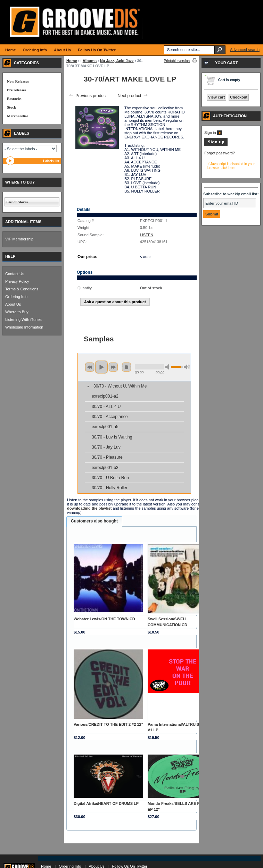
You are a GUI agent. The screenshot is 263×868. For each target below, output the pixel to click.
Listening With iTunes (23, 320)
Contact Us (15, 274)
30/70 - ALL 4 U (106, 407)
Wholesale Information (24, 327)
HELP (10, 256)
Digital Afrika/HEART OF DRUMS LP (106, 803)
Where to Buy (17, 312)
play (101, 367)
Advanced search (245, 50)
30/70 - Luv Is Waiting (112, 437)
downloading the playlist (89, 508)
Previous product (87, 96)
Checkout (239, 97)
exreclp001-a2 (105, 396)
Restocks (14, 99)
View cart (216, 97)
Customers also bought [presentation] (94, 521)
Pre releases (17, 90)
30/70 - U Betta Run (110, 478)
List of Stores (17, 202)
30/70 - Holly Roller (110, 488)
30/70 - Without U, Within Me (120, 386)
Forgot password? (220, 153)
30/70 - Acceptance (110, 417)
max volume (187, 367)
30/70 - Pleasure (107, 457)
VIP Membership (19, 239)
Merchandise (18, 116)
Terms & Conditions (22, 289)
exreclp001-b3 (105, 468)
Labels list (51, 161)
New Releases (18, 81)
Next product (133, 96)
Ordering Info (16, 297)
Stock (11, 107)
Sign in (213, 133)
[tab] (94, 521)
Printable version (177, 61)
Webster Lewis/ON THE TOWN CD (104, 619)
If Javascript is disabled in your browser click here (231, 166)
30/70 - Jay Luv (106, 447)
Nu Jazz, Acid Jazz (117, 61)
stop (126, 367)
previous (90, 367)
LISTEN (147, 235)
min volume (169, 367)
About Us (13, 304)
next (113, 367)
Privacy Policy (17, 281)
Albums (90, 61)
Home (72, 61)
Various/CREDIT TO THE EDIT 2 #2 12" (108, 724)
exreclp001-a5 (105, 427)
